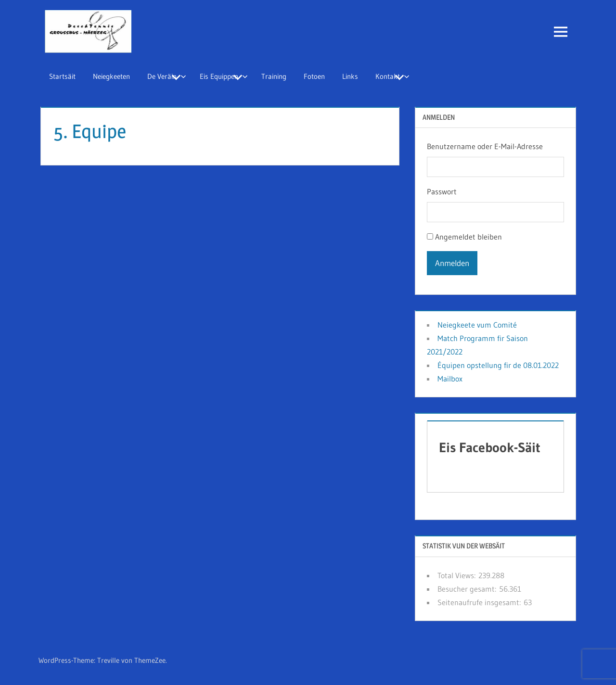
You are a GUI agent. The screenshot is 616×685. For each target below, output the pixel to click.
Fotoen (314, 76)
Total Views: (458, 575)
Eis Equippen (224, 76)
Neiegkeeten (111, 76)
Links (350, 76)
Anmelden (452, 263)
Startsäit (62, 76)
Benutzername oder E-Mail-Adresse (485, 146)
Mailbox (450, 379)
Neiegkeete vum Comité (477, 325)
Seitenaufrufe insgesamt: (481, 602)
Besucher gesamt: (468, 589)
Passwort (442, 191)
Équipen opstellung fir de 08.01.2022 (498, 365)
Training (274, 76)
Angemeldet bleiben (468, 237)
